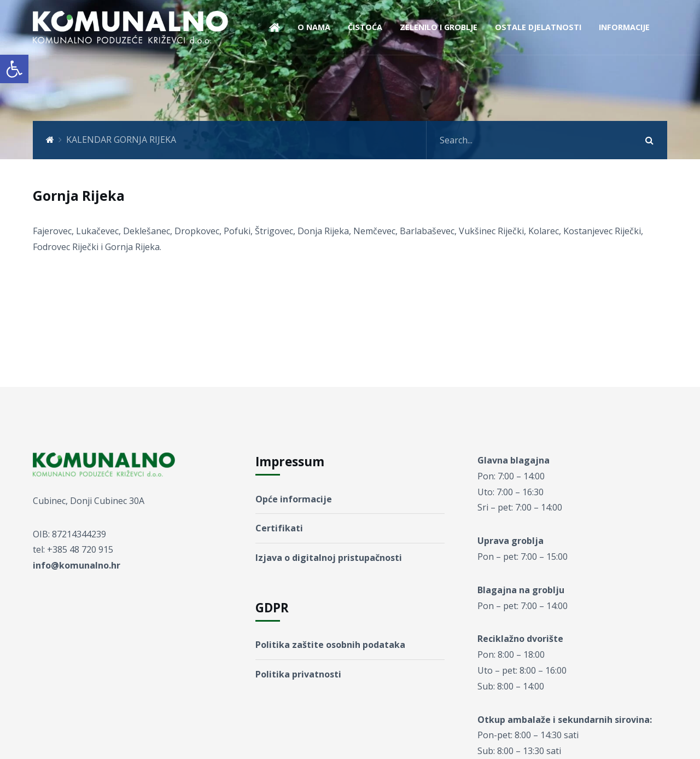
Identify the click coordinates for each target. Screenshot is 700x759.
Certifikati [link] (279, 528)
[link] (14, 69)
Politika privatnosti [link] (298, 674)
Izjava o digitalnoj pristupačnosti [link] (329, 558)
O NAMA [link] (314, 27)
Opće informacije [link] (294, 499)
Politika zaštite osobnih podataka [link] (330, 645)
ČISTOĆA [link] (365, 27)
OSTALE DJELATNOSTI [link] (538, 27)
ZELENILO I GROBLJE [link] (439, 27)
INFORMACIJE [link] (624, 27)
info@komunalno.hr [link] (77, 565)
